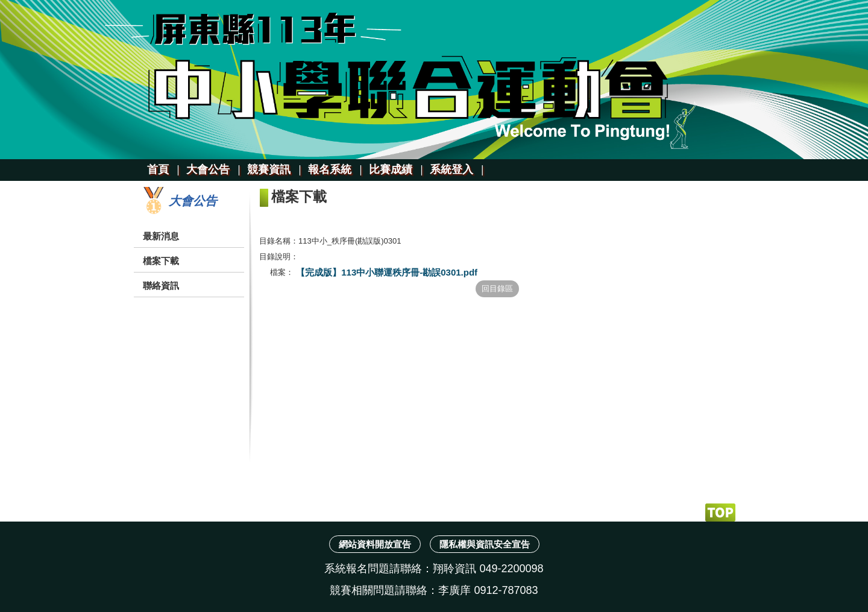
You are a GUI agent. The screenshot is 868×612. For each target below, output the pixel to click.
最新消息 (161, 236)
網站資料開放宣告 (375, 544)
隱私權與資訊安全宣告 (485, 544)
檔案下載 (161, 261)
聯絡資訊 (161, 285)
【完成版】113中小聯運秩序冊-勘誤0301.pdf (385, 272)
